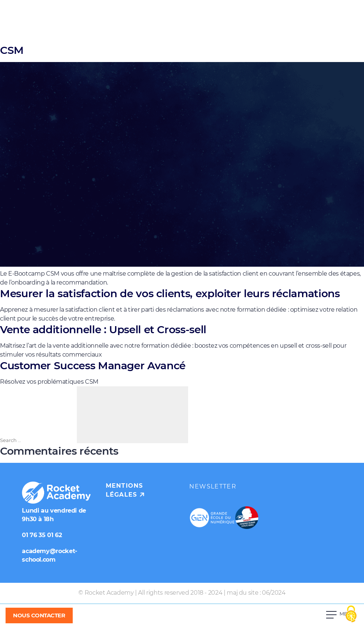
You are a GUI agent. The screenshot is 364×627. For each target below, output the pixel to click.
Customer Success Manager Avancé (93, 366)
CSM (12, 50)
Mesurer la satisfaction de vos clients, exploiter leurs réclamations (170, 293)
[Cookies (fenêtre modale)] (351, 614)
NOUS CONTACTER (39, 615)
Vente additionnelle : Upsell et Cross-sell (103, 329)
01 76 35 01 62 (42, 535)
